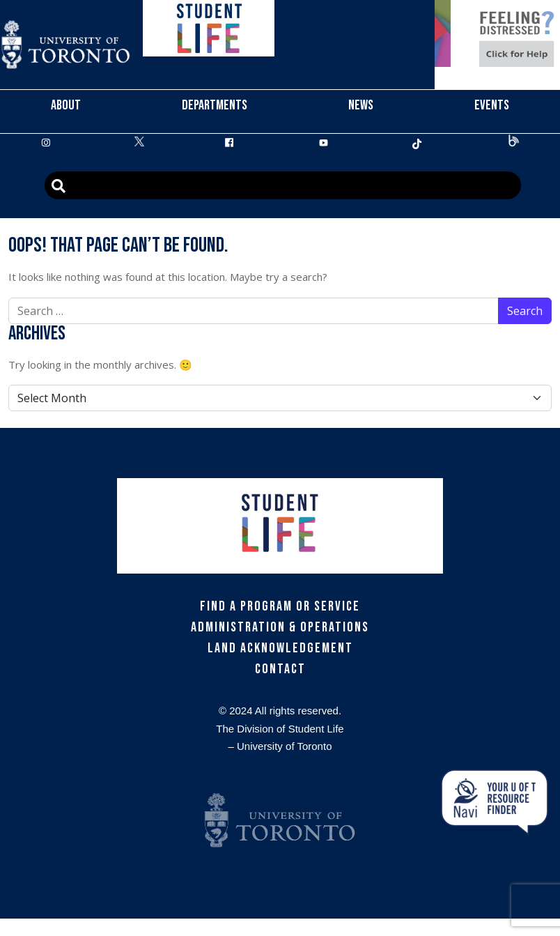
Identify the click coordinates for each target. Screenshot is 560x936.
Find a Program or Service (280, 606)
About (66, 105)
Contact (280, 669)
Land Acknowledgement (280, 648)
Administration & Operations (280, 627)
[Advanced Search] (282, 185)
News (361, 105)
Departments (215, 105)
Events (492, 105)
